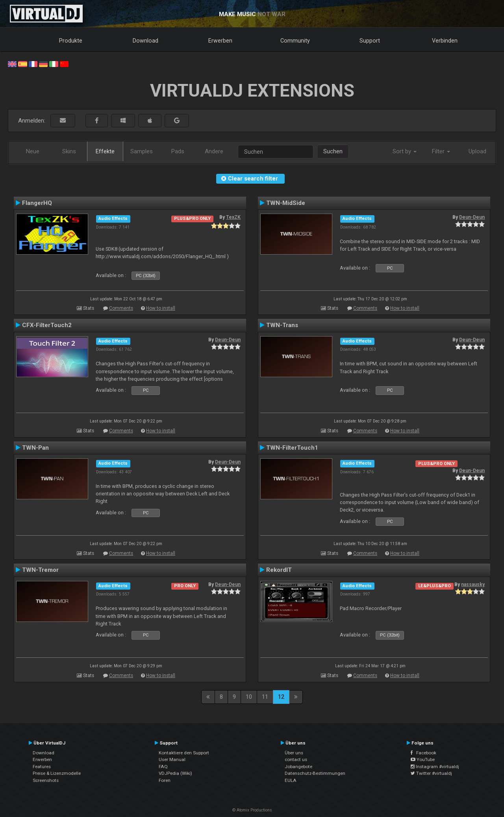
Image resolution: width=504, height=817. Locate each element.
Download (145, 41)
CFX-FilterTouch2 (47, 325)
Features (42, 767)
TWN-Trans (282, 325)
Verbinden (445, 41)
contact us (296, 759)
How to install (161, 308)
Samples (142, 151)
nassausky (473, 584)
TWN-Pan (35, 448)
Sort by (405, 151)
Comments (121, 308)
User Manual (172, 759)
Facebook (423, 753)
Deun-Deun (472, 217)
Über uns (294, 753)
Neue (33, 151)
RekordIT (279, 570)
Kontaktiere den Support (184, 753)
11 (265, 697)
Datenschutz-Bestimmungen (315, 773)
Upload (477, 151)
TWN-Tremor (40, 570)
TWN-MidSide (286, 203)
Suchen (333, 151)
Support (370, 41)
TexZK (233, 217)
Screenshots (46, 780)
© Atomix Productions (252, 810)
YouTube (423, 759)
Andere (214, 151)
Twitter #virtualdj (431, 773)
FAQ (163, 767)
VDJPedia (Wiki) (175, 773)
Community (295, 41)
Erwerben (220, 41)
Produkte (71, 41)
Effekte (105, 151)
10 (249, 697)
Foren (165, 780)
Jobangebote (298, 767)
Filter (441, 151)
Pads (178, 151)
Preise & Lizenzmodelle (57, 773)
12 (281, 697)
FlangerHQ (37, 203)
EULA (291, 780)
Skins (69, 151)
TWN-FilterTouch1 (292, 448)
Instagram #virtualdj (435, 767)
